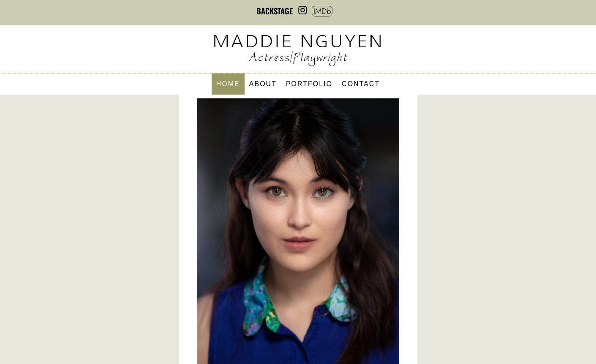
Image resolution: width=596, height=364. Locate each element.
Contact (361, 84)
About (263, 84)
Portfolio (309, 84)
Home (228, 84)
